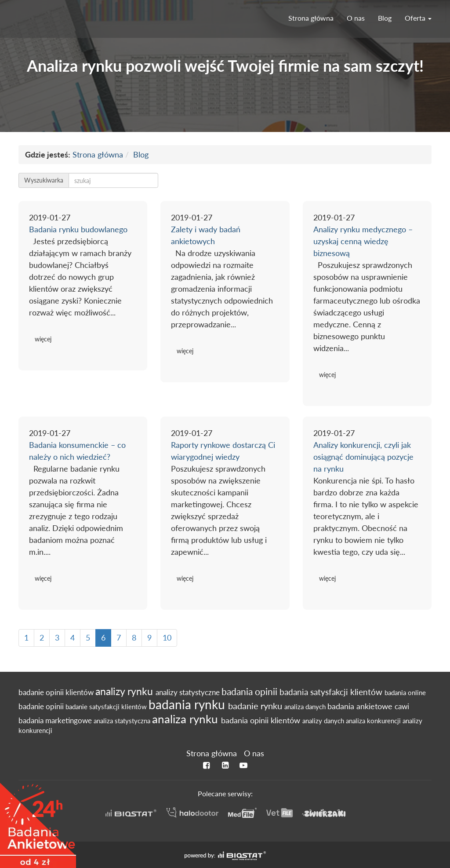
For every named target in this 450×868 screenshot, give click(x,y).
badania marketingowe (56, 721)
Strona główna (311, 18)
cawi (402, 707)
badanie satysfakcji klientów (107, 707)
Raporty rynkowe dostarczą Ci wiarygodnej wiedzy (223, 451)
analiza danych (306, 707)
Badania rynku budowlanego (78, 229)
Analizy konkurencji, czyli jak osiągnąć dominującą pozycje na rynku (363, 457)
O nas (356, 18)
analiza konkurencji (374, 721)
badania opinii (250, 692)
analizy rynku (125, 691)
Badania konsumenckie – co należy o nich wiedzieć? (77, 451)
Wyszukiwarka (44, 180)
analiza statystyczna (123, 721)
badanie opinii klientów (57, 692)
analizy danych (324, 721)
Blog (385, 18)
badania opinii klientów (262, 720)
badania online (405, 692)
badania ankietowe (361, 706)
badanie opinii (42, 707)
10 (167, 637)
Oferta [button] (418, 18)
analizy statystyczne (189, 692)
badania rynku (188, 704)
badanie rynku (256, 706)
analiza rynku (187, 719)
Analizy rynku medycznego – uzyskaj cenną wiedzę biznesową (363, 241)
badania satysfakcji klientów (332, 692)
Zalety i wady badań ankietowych (206, 235)
